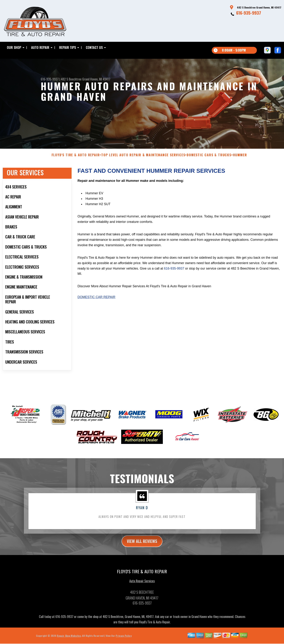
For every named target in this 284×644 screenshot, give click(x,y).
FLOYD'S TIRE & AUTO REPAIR (76, 158)
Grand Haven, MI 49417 (96, 79)
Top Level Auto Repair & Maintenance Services (143, 158)
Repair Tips (68, 47)
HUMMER (240, 158)
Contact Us (94, 47)
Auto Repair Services (142, 584)
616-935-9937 (249, 13)
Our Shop (14, 47)
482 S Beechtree (71, 79)
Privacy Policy (124, 639)
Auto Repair (40, 47)
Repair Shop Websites (69, 639)
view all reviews (142, 544)
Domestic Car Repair (96, 300)
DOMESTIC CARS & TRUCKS (209, 158)
